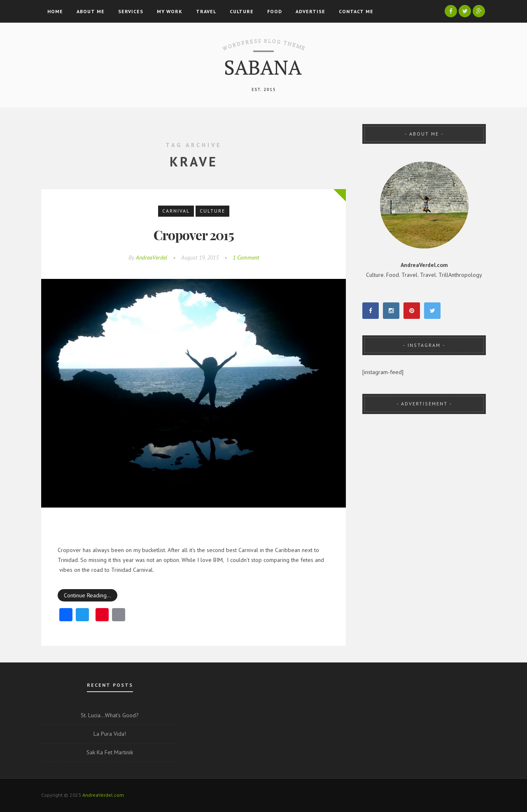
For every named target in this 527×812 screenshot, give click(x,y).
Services (131, 11)
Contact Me (356, 11)
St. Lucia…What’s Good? (110, 715)
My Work (170, 11)
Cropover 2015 (194, 235)
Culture (242, 11)
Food (275, 11)
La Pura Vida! (110, 734)
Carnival (176, 211)
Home (55, 11)
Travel (206, 11)
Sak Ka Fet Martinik (110, 752)
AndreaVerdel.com (103, 795)
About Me (91, 11)
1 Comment (246, 257)
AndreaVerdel (152, 257)
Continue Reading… (87, 595)
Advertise (310, 11)
